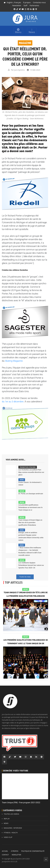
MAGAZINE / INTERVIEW (13, 828)
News (32, 31)
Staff (25, 5)
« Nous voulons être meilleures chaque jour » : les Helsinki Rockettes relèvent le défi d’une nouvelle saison (30, 551)
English (10, 2)
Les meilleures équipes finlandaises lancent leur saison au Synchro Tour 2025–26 (31, 565)
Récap (22, 491)
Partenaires (34, 5)
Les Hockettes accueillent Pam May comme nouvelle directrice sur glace (31, 472)
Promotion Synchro (28, 467)
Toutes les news (25, 577)
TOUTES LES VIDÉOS (11, 814)
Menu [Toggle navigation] (18, 31)
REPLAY (7, 819)
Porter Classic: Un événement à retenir (30, 484)
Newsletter (17, 5)
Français (18, 2)
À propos (27, 2)
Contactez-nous (39, 2)
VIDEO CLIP (8, 837)
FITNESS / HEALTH (11, 833)
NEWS (6, 823)
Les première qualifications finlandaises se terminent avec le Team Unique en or (30, 507)
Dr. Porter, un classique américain (31, 494)
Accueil (5, 851)
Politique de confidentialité (33, 851)
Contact (5, 855)
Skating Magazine (14, 361)
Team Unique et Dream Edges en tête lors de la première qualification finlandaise (30, 522)
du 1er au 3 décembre (13, 402)
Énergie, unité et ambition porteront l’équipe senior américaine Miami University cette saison (31, 536)
